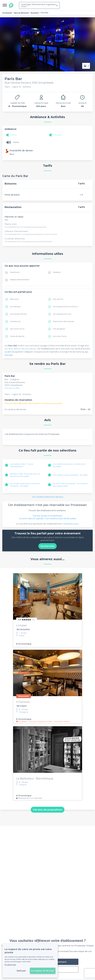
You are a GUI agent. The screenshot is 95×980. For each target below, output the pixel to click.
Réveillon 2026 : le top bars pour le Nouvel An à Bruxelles (25, 475)
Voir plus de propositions (47, 810)
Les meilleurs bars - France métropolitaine (22, 465)
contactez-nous (71, 524)
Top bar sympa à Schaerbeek (47, 516)
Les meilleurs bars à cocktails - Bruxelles (70, 475)
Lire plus (9, 355)
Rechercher (47, 546)
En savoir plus (10, 965)
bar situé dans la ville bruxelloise (20, 349)
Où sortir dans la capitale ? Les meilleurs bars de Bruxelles (48, 518)
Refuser (21, 971)
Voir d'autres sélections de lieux (48, 497)
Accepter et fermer (43, 971)
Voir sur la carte (12, 388)
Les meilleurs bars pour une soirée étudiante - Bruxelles (25, 485)
